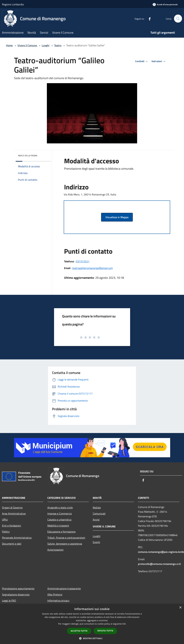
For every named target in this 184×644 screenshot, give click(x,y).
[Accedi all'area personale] (165, 4)
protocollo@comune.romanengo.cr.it (159, 564)
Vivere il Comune (28, 45)
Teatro (58, 45)
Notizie (97, 507)
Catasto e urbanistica (59, 520)
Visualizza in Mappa (117, 217)
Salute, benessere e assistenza (65, 544)
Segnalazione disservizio (16, 594)
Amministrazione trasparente (64, 588)
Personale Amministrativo (17, 538)
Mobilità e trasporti (58, 526)
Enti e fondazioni (12, 526)
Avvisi (96, 520)
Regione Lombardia (13, 4)
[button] (92, 638)
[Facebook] (148, 18)
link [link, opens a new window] (124, 624)
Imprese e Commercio (60, 513)
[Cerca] (178, 19)
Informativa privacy (58, 600)
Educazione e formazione (61, 532)
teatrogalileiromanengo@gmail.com (93, 268)
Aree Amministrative (14, 513)
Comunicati (99, 513)
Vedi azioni (159, 61)
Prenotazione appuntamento (18, 588)
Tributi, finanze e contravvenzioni (66, 538)
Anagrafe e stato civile (60, 507)
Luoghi (46, 45)
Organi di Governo (12, 507)
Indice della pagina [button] (28, 156)
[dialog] (92, 624)
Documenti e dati (12, 544)
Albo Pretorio (55, 594)
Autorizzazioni (55, 550)
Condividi (142, 61)
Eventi (96, 542)
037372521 (83, 261)
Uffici (5, 520)
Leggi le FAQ (9, 600)
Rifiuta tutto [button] (105, 631)
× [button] (180, 608)
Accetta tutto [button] (79, 631)
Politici (6, 532)
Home (9, 45)
